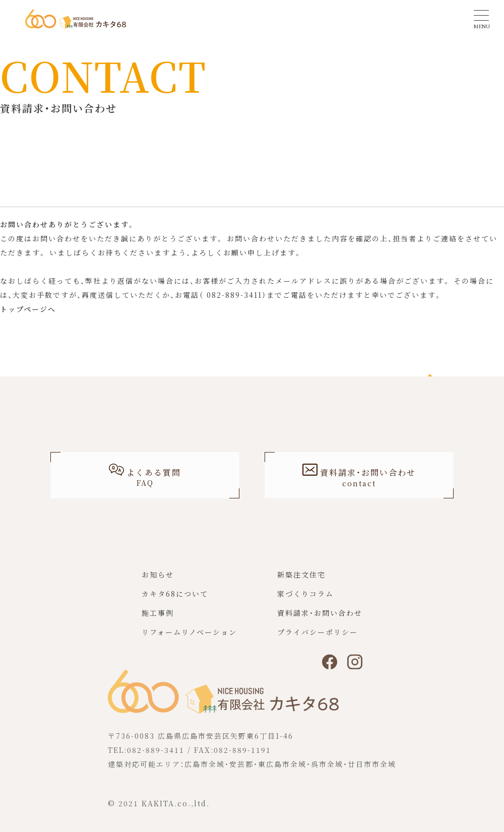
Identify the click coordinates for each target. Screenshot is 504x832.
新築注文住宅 (301, 580)
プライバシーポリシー (318, 637)
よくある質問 (145, 477)
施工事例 (158, 618)
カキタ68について (175, 599)
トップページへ (28, 309)
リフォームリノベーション (189, 637)
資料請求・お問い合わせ (320, 618)
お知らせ (158, 580)
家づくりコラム (305, 599)
